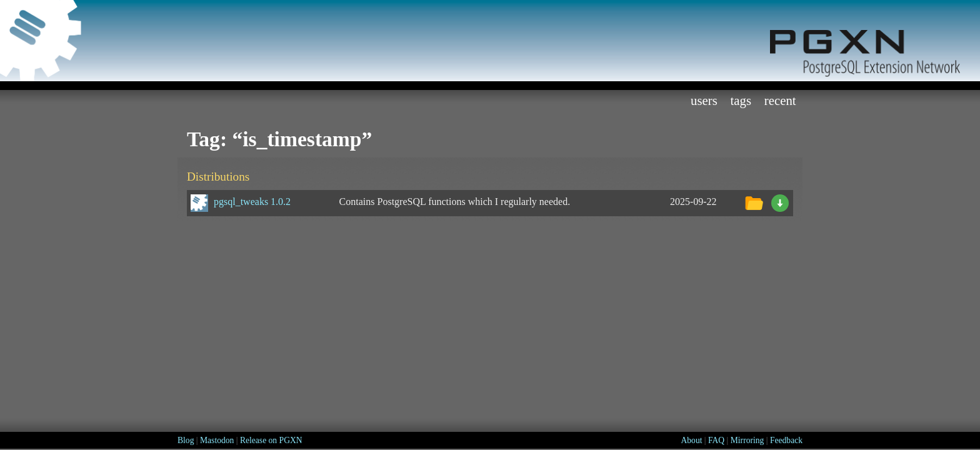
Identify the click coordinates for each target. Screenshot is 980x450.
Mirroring (747, 440)
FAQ (716, 440)
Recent (780, 100)
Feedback (786, 440)
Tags (741, 100)
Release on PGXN (271, 440)
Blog (186, 440)
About (691, 440)
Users (704, 100)
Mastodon (217, 440)
